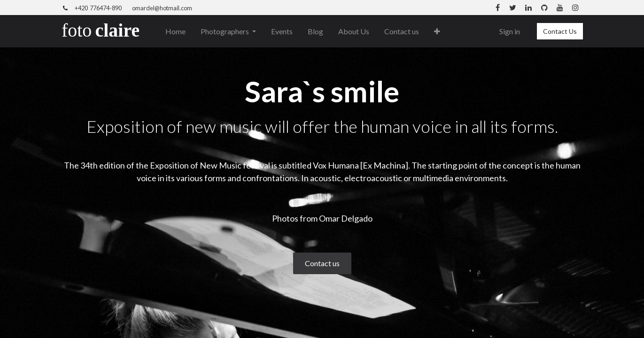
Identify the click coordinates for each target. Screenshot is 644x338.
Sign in (510, 31)
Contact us (322, 263)
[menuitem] (175, 31)
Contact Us (560, 31)
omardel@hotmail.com (162, 8)
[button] (437, 31)
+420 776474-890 (98, 8)
